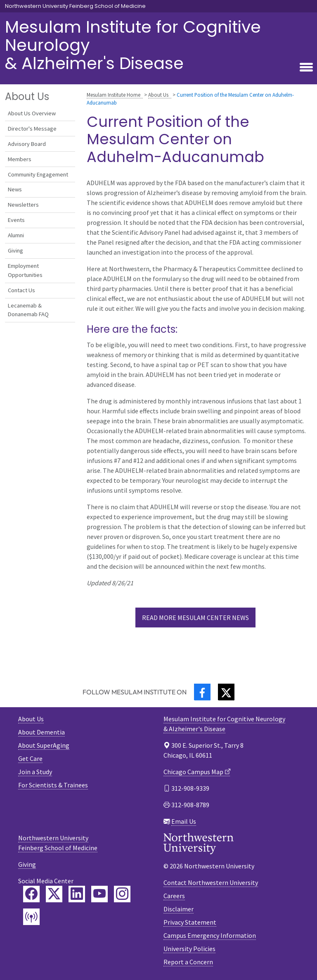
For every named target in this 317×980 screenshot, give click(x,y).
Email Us (184, 821)
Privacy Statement (190, 922)
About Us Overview (32, 113)
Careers (174, 896)
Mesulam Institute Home (114, 95)
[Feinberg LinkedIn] (77, 894)
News (15, 189)
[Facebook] (202, 692)
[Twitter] (226, 692)
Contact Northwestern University (211, 882)
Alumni (16, 235)
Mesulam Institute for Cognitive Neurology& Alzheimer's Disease (133, 45)
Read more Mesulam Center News (195, 618)
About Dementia (41, 732)
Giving (15, 250)
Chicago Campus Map (193, 772)
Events (16, 220)
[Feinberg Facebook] (31, 894)
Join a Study (35, 772)
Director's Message (32, 129)
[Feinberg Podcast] (31, 917)
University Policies (189, 949)
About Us (158, 95)
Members (20, 159)
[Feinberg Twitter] (54, 894)
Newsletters (23, 205)
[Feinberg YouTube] (99, 894)
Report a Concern (188, 962)
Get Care (30, 758)
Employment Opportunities (25, 270)
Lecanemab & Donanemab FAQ (28, 310)
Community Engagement (38, 174)
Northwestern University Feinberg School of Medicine (75, 6)
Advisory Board (27, 144)
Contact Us (21, 290)
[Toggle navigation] (306, 68)
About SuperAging (44, 745)
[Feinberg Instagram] (122, 894)
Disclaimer (179, 909)
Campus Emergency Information (210, 935)
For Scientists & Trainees (53, 785)
